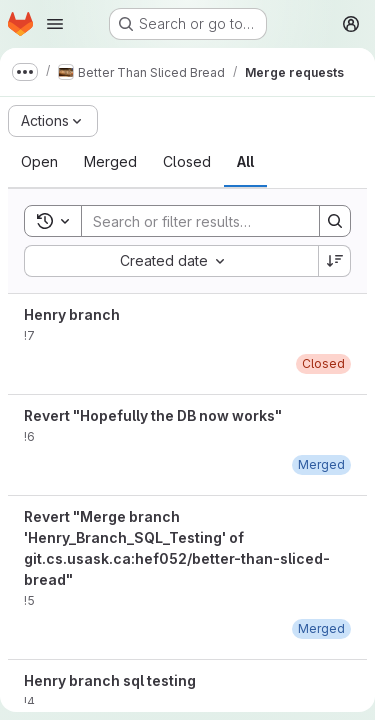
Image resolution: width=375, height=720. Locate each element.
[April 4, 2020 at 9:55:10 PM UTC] (321, 464)
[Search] (213, 221)
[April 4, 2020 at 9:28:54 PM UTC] (321, 628)
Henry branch (72, 314)
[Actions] (53, 121)
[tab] (39, 162)
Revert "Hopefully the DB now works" (153, 415)
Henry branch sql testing (110, 680)
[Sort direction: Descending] (335, 261)
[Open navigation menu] (55, 24)
